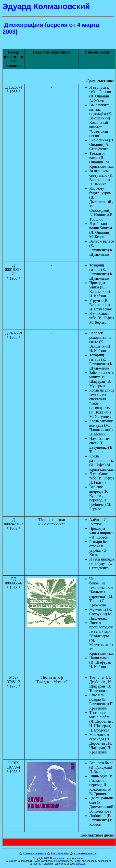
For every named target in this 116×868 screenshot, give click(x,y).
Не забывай (60, 853)
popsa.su (81, 864)
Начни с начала (35, 853)
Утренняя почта (85, 853)
